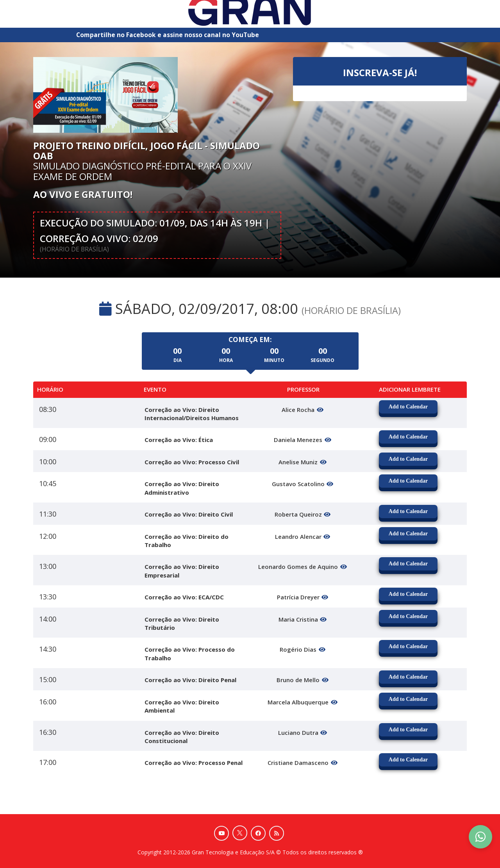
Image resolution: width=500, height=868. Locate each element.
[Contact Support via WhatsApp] (480, 837)
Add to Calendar (408, 407)
